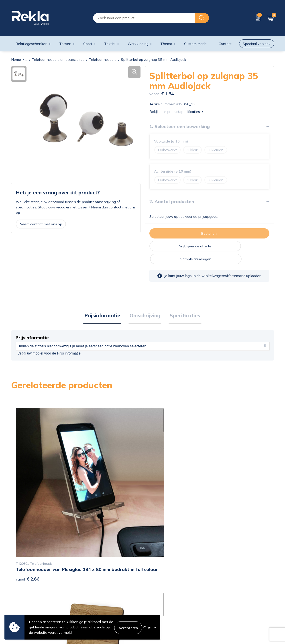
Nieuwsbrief (88, 598)
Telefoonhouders (103, 59)
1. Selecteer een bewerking (180, 126)
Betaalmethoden (159, 591)
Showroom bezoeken (95, 613)
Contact (151, 577)
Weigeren (149, 627)
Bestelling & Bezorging (163, 584)
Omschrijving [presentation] (145, 303)
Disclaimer (220, 591)
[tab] (105, 304)
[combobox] (144, 18)
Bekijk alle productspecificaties (176, 112)
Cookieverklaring (225, 577)
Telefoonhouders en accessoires (58, 59)
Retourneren (155, 598)
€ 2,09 (225, 488)
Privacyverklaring (226, 584)
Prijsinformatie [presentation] (105, 303)
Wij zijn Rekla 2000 (94, 591)
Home (16, 59)
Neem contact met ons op (41, 224)
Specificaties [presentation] (182, 303)
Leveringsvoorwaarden (230, 598)
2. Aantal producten (172, 201)
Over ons (85, 577)
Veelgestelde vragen (95, 605)
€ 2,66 (28, 488)
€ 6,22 (93, 495)
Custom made (195, 44)
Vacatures (86, 584)
